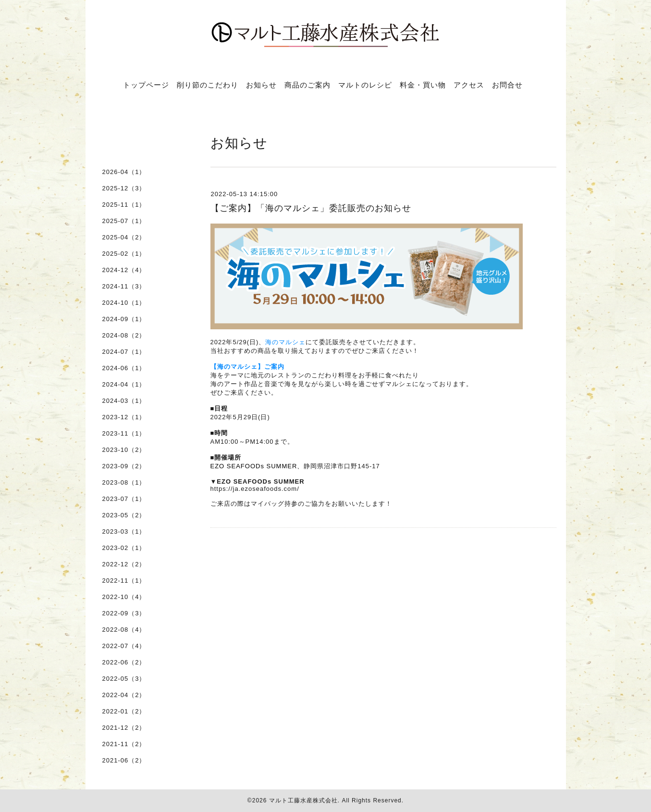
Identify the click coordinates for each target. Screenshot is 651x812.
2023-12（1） (124, 417)
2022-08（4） (124, 630)
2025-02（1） (124, 254)
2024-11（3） (124, 286)
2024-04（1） (124, 384)
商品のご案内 (307, 85)
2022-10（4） (124, 597)
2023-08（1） (124, 482)
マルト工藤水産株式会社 (303, 800)
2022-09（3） (124, 613)
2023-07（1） (124, 499)
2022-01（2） (124, 711)
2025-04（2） (124, 237)
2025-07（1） (124, 221)
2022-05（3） (124, 679)
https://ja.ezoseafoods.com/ (255, 489)
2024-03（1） (124, 401)
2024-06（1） (124, 368)
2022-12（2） (124, 564)
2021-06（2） (124, 760)
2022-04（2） (124, 695)
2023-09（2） (124, 466)
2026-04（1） (124, 172)
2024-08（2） (124, 335)
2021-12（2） (124, 728)
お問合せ (507, 85)
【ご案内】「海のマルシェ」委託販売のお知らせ (311, 208)
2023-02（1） (124, 548)
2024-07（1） (124, 352)
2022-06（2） (124, 662)
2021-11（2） (124, 744)
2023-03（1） (124, 531)
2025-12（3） (124, 188)
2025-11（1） (124, 205)
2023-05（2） (124, 515)
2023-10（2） (124, 450)
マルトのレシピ (365, 85)
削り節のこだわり (208, 85)
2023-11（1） (124, 433)
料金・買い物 (423, 85)
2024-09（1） (124, 319)
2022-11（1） (124, 581)
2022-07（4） (124, 646)
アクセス (469, 85)
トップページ (146, 85)
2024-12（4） (124, 270)
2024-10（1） (124, 303)
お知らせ (261, 85)
